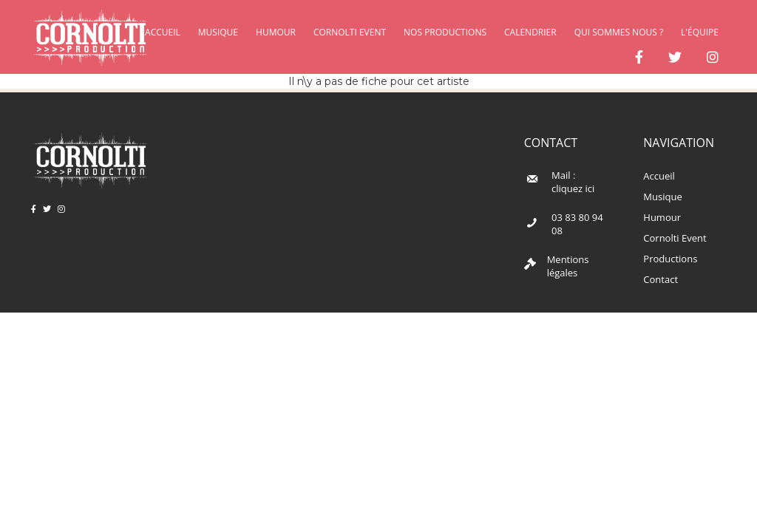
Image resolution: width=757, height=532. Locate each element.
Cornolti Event (350, 32)
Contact (661, 279)
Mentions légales (568, 266)
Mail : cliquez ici (573, 182)
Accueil (659, 176)
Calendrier (530, 32)
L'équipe (700, 32)
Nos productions (445, 32)
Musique (218, 32)
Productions (670, 259)
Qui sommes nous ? (619, 32)
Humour (276, 32)
